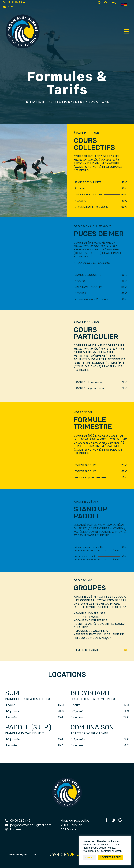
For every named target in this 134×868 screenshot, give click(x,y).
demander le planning (94, 263)
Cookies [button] (90, 857)
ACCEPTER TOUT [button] (110, 857)
